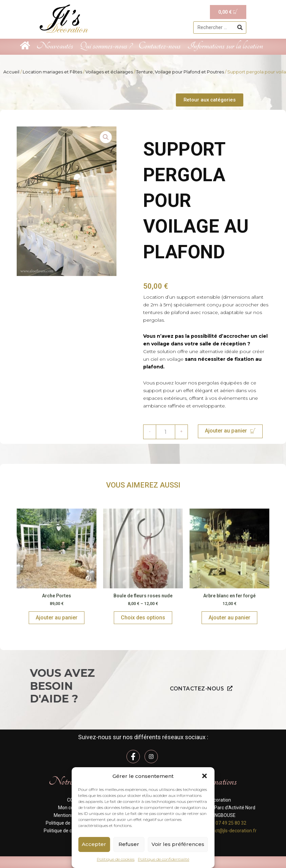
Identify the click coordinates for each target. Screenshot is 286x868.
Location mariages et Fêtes (52, 72)
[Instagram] (151, 757)
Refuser (129, 844)
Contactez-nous (160, 46)
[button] (205, 776)
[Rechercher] (240, 28)
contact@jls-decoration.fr (230, 831)
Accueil (11, 72)
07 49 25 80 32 (231, 823)
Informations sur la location (225, 46)
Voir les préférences (178, 844)
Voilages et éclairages (109, 72)
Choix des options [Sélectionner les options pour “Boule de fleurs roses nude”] (143, 618)
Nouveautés (55, 46)
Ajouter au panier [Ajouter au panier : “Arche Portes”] (57, 618)
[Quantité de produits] (166, 432)
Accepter (94, 844)
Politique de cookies (116, 859)
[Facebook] (133, 757)
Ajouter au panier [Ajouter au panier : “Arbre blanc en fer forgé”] (229, 618)
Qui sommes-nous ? (106, 46)
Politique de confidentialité (164, 859)
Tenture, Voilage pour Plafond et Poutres (180, 72)
